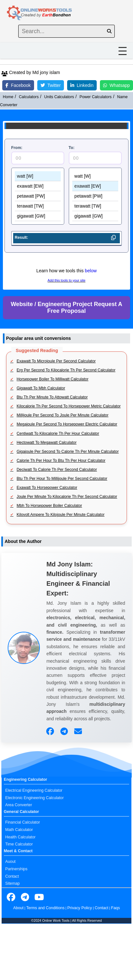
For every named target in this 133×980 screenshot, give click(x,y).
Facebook (18, 85)
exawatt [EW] (38, 186)
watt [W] (38, 176)
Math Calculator (19, 830)
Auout (10, 862)
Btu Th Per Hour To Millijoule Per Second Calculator (62, 479)
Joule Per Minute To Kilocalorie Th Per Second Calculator (67, 497)
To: (72, 148)
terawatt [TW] (38, 206)
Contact (12, 876)
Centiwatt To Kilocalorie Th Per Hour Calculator (58, 434)
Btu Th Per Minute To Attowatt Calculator (52, 397)
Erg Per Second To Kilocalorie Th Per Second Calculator (66, 370)
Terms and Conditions (45, 908)
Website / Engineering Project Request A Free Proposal (66, 308)
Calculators (29, 97)
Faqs (115, 908)
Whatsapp (116, 85)
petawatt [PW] (38, 196)
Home (8, 97)
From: (17, 148)
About (18, 908)
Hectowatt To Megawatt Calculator (47, 443)
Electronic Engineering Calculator (34, 798)
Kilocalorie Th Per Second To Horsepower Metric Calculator (69, 406)
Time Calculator (19, 844)
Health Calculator (20, 837)
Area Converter (19, 805)
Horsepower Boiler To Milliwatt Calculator (53, 379)
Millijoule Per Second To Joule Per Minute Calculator (63, 415)
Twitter (51, 85)
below (91, 271)
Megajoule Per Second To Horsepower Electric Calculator (67, 424)
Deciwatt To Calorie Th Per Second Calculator (57, 470)
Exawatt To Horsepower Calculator (47, 488)
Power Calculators (96, 97)
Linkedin (82, 85)
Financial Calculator (22, 822)
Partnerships (16, 869)
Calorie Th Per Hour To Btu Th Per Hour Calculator (61, 461)
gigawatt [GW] (38, 216)
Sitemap (12, 883)
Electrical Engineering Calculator (34, 790)
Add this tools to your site (66, 280)
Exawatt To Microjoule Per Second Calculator (56, 361)
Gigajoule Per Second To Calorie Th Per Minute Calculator (68, 452)
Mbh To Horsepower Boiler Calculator (49, 506)
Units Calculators (59, 97)
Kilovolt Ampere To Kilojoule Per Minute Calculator (61, 515)
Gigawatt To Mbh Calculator (41, 388)
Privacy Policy (80, 908)
